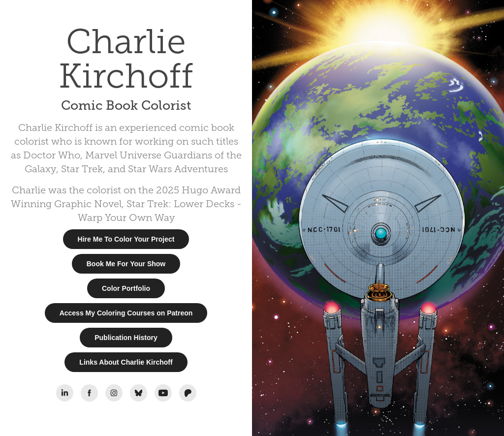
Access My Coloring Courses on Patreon (126, 313)
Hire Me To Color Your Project (126, 239)
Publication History (126, 338)
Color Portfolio (126, 288)
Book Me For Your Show (126, 264)
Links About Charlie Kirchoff (126, 362)
